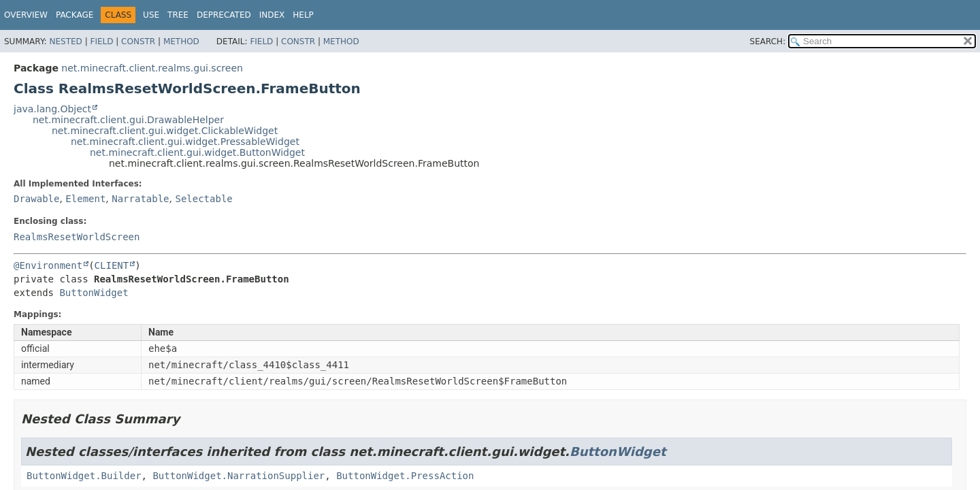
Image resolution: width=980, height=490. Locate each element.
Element (85, 199)
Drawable (36, 199)
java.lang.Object (52, 109)
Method (181, 42)
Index (272, 15)
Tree (178, 15)
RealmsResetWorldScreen (77, 237)
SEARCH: (768, 42)
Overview (26, 15)
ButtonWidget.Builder (84, 476)
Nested (65, 42)
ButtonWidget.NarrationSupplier (239, 476)
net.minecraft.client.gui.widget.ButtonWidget (197, 152)
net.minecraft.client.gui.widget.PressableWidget (185, 142)
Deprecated (224, 15)
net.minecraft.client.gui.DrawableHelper (128, 120)
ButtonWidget (94, 293)
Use (151, 15)
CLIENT (112, 265)
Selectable (203, 199)
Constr (138, 42)
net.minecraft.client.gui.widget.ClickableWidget (165, 131)
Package (75, 15)
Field (101, 42)
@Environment (48, 265)
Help (303, 15)
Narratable (140, 199)
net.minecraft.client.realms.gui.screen (152, 68)
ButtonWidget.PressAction (405, 476)
